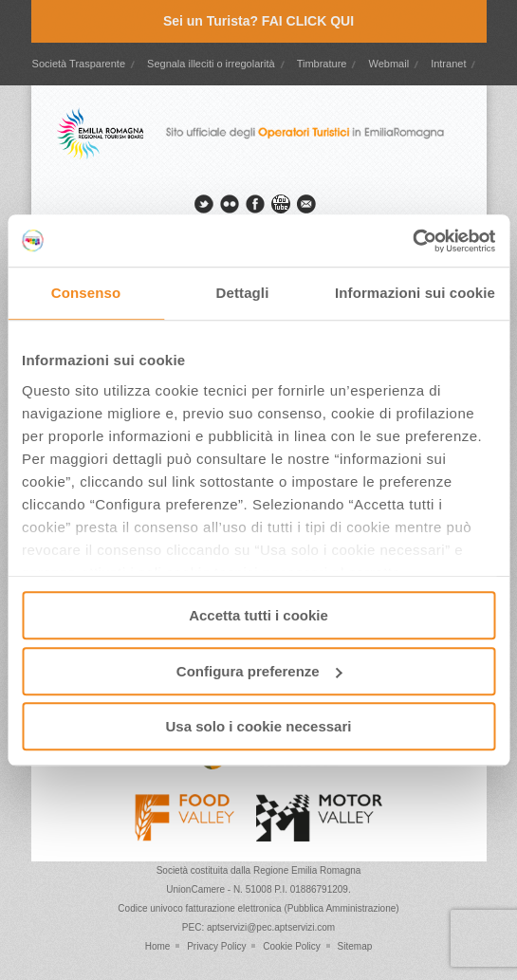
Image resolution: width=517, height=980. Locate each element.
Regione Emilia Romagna (307, 870)
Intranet (448, 64)
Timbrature (322, 64)
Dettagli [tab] (243, 293)
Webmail (388, 64)
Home (158, 946)
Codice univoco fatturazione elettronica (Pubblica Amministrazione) (258, 908)
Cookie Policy (292, 946)
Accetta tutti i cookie (258, 615)
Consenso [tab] (86, 293)
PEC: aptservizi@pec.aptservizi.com (258, 927)
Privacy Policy (216, 946)
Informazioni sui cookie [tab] (415, 293)
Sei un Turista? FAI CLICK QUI (258, 21)
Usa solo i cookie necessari (259, 726)
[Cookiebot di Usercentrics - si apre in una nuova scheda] (412, 241)
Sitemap (355, 946)
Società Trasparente (79, 64)
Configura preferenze (259, 671)
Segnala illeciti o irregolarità (211, 64)
